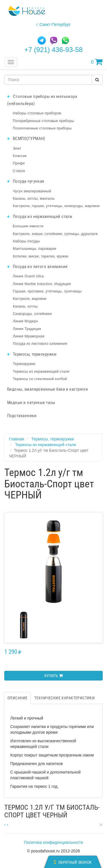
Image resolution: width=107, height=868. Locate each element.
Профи (19, 163)
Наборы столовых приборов (37, 113)
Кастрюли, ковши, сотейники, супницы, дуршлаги (55, 234)
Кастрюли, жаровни (30, 299)
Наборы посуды (26, 241)
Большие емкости (28, 226)
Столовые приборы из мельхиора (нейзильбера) (42, 100)
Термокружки (24, 364)
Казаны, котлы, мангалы (34, 199)
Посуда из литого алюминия (37, 267)
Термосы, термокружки (32, 354)
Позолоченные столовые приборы (42, 128)
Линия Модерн (25, 321)
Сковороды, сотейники (32, 314)
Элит (17, 149)
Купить (53, 676)
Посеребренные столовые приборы (44, 121)
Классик (20, 156)
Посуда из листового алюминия (40, 344)
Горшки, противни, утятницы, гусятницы (47, 291)
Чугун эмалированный (32, 191)
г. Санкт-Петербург (53, 24)
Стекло (19, 171)
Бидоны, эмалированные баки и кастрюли (48, 389)
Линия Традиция (27, 329)
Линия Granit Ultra (28, 276)
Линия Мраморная (29, 336)
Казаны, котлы (25, 306)
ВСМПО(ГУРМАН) (26, 139)
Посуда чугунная (26, 181)
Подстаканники (22, 416)
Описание (17, 698)
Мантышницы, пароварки (35, 249)
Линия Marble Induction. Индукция (42, 284)
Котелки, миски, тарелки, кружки (41, 256)
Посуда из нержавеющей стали (40, 217)
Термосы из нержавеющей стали (41, 372)
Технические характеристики (64, 698)
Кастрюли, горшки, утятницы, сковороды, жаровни (56, 206)
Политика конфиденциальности (53, 842)
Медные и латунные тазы (31, 403)
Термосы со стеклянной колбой (40, 379)
